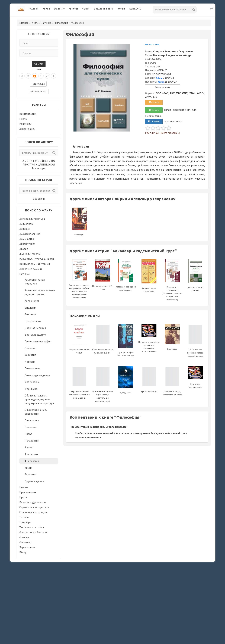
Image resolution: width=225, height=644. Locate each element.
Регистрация (38, 84)
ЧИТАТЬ (154, 110)
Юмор (23, 552)
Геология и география (38, 341)
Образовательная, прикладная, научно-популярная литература (39, 399)
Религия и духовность (33, 502)
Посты (23, 119)
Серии (86, 9)
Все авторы (39, 168)
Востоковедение (35, 335)
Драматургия (27, 244)
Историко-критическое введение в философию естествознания (149, 341)
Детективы (26, 224)
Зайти (39, 64)
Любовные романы (31, 269)
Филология (31, 454)
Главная (34, 9)
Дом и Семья (27, 239)
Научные (46, 23)
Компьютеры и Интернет (35, 264)
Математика (32, 382)
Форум (121, 9)
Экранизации (27, 129)
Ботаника (30, 314)
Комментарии (28, 114)
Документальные (30, 234)
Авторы (73, 9)
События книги (163, 87)
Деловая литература (32, 219)
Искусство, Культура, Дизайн (37, 259)
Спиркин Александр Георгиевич (173, 51)
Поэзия (24, 487)
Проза (23, 497)
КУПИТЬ (154, 102)
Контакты (136, 9)
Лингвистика (33, 368)
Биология (30, 308)
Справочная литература (34, 507)
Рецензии (25, 124)
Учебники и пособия (32, 527)
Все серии (39, 199)
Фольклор (25, 542)
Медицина (31, 389)
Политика (31, 427)
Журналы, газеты (30, 254)
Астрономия (32, 301)
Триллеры (25, 522)
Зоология (30, 355)
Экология (30, 474)
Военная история (35, 328)
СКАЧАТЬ (154, 121)
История (30, 362)
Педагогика (32, 420)
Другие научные (34, 481)
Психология (32, 441)
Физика (29, 447)
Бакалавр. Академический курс (173, 55)
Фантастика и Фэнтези (33, 532)
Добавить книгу (103, 9)
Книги (46, 9)
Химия (28, 468)
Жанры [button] (58, 9)
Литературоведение (37, 375)
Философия (61, 23)
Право (28, 434)
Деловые (30, 348)
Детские (25, 229)
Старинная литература (33, 512)
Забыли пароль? (38, 91)
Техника (24, 517)
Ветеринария (33, 321)
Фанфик (24, 537)
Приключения (28, 492)
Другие (24, 249)
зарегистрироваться (88, 437)
